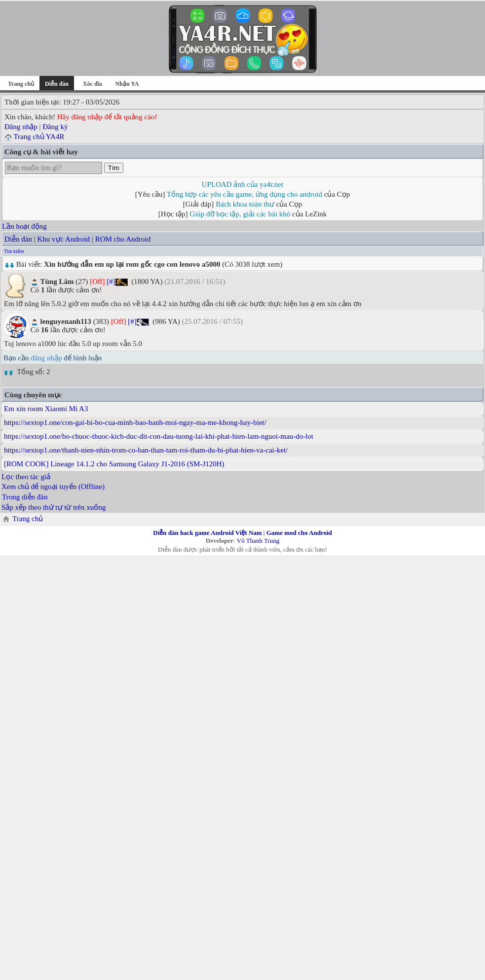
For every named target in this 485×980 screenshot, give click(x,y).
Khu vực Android (63, 239)
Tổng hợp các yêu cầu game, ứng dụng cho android (244, 194)
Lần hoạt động (24, 226)
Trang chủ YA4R (39, 137)
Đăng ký (55, 127)
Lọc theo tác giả (26, 477)
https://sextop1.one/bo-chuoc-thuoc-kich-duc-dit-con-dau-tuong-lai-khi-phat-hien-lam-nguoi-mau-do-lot (159, 436)
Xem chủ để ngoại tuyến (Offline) (53, 487)
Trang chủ (21, 84)
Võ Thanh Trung (258, 541)
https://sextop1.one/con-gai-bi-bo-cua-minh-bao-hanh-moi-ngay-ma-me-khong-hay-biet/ (135, 422)
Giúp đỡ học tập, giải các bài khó (240, 214)
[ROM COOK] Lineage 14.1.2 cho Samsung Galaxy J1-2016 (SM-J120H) (114, 464)
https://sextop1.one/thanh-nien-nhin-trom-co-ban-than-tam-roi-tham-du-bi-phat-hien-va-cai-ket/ (146, 450)
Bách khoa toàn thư (245, 204)
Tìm (114, 168)
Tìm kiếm (14, 251)
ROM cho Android (123, 239)
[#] (111, 281)
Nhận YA (127, 84)
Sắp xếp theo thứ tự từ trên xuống (54, 507)
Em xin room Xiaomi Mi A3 (46, 409)
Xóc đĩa (93, 84)
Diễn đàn (18, 239)
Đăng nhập (21, 127)
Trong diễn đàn (25, 497)
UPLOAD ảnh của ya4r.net (242, 184)
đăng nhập (46, 358)
